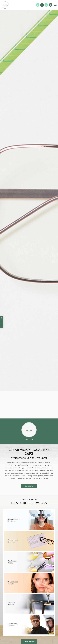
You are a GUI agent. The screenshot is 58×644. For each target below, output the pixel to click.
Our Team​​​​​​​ (29, 441)
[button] (48, 433)
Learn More (29, 414)
